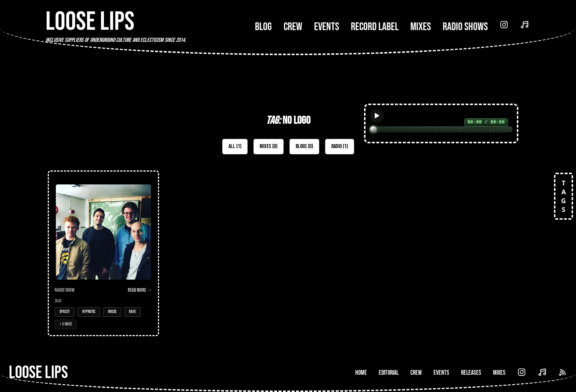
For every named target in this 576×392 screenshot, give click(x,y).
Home (361, 373)
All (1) (235, 146)
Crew (293, 27)
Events (327, 27)
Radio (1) (340, 146)
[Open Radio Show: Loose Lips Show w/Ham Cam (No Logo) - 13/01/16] (103, 253)
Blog (263, 27)
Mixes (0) (269, 146)
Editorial (389, 373)
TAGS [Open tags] (564, 196)
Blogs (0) (304, 146)
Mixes (421, 27)
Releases (471, 373)
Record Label (375, 27)
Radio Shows (465, 27)
